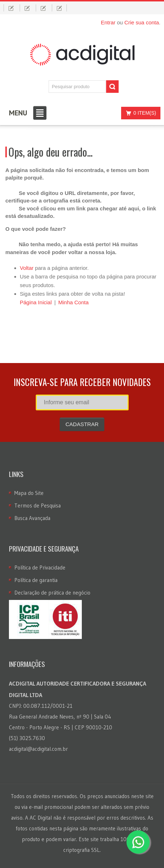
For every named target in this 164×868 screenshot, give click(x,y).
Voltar (27, 268)
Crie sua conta (142, 22)
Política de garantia (36, 580)
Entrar (108, 22)
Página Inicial (36, 302)
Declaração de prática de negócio (52, 593)
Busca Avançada (32, 518)
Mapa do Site (29, 493)
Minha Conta (73, 302)
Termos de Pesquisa (38, 505)
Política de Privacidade (40, 567)
